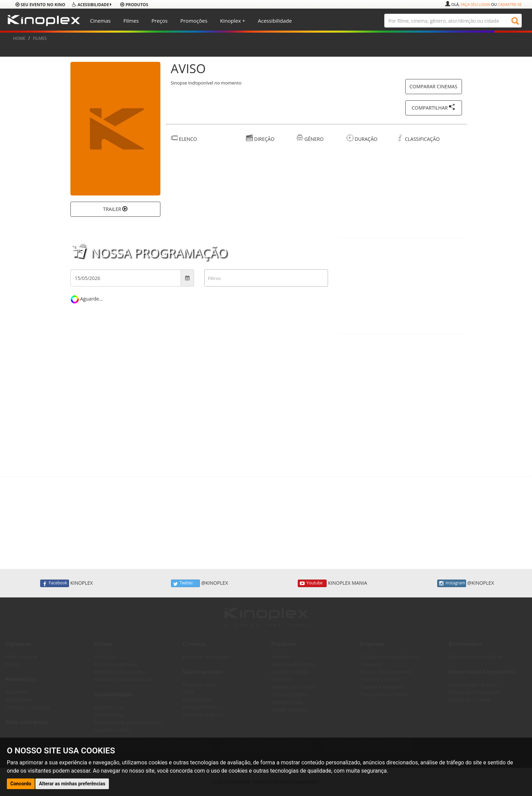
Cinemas (100, 21)
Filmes (131, 21)
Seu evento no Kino (40, 5)
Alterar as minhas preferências (72, 784)
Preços (160, 21)
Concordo (21, 784)
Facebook (55, 583)
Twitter (185, 583)
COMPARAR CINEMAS (433, 86)
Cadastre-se (510, 4)
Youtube (312, 583)
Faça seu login (475, 4)
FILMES (40, 38)
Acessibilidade (275, 21)
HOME (19, 38)
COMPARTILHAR (434, 107)
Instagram (452, 583)
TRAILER (115, 209)
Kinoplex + (233, 21)
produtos (134, 5)
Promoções (194, 21)
